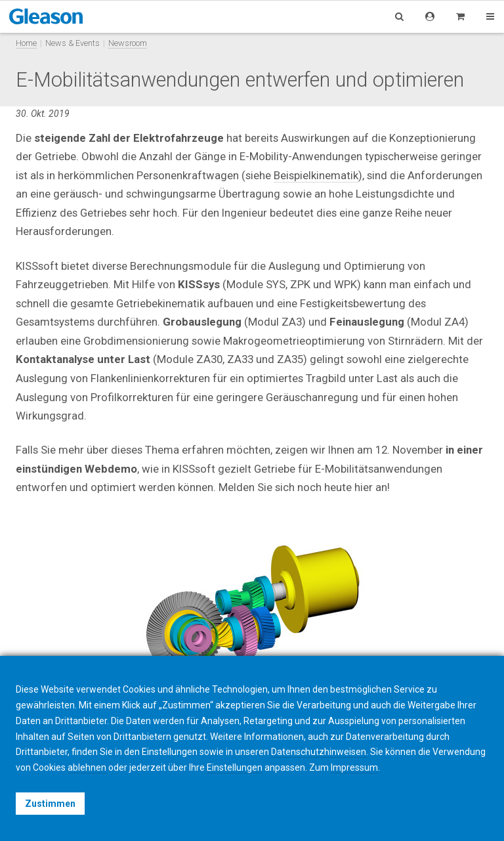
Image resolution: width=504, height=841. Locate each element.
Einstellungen (235, 767)
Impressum (354, 767)
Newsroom (128, 43)
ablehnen (87, 767)
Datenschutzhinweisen (319, 752)
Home (26, 43)
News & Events (73, 43)
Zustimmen (50, 804)
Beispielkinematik (316, 175)
